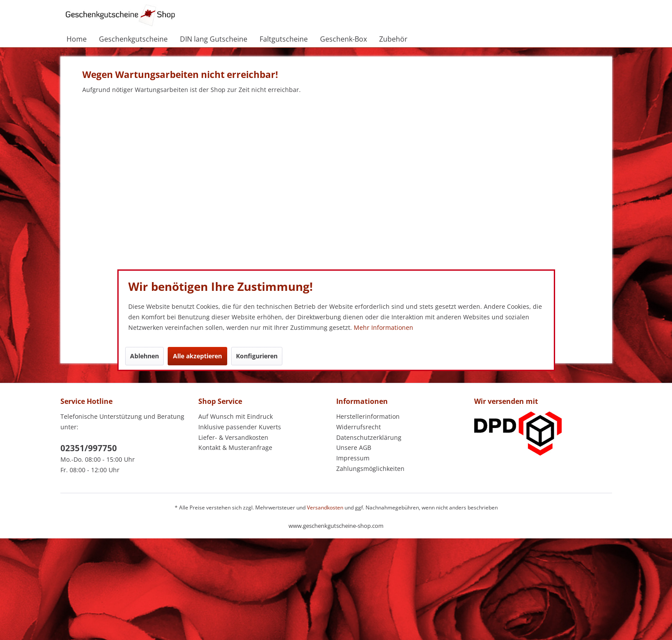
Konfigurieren (257, 356)
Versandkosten (325, 507)
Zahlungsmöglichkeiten (370, 469)
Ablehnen (144, 356)
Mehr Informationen (383, 327)
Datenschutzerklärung (369, 437)
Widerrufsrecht (359, 427)
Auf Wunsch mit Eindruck (236, 416)
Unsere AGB (354, 447)
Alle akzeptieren (197, 356)
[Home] (77, 39)
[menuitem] (77, 39)
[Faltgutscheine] (284, 39)
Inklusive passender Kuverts (240, 427)
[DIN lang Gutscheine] (214, 39)
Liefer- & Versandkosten (233, 437)
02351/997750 (89, 448)
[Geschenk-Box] (343, 39)
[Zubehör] (393, 39)
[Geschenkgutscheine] (133, 39)
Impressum (353, 458)
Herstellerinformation (368, 416)
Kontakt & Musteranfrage (235, 447)
